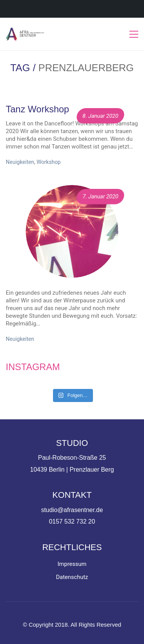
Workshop (49, 162)
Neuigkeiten (20, 162)
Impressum (72, 564)
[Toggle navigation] (134, 34)
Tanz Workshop (37, 109)
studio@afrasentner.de (72, 510)
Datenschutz (72, 577)
